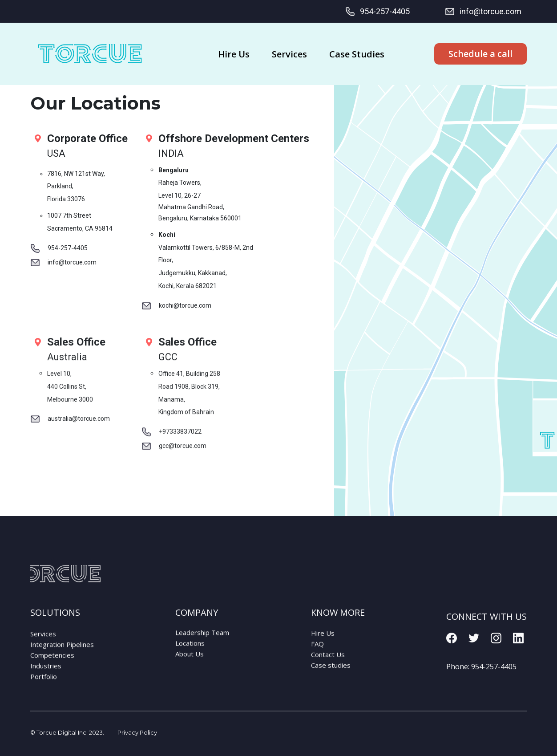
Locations (190, 649)
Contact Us (328, 663)
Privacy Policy (137, 732)
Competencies (52, 665)
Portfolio (44, 686)
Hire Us (323, 641)
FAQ (317, 652)
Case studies (331, 673)
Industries (46, 675)
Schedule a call (480, 54)
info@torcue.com (483, 12)
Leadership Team (202, 638)
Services (43, 643)
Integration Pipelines (62, 654)
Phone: (481, 679)
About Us (190, 660)
